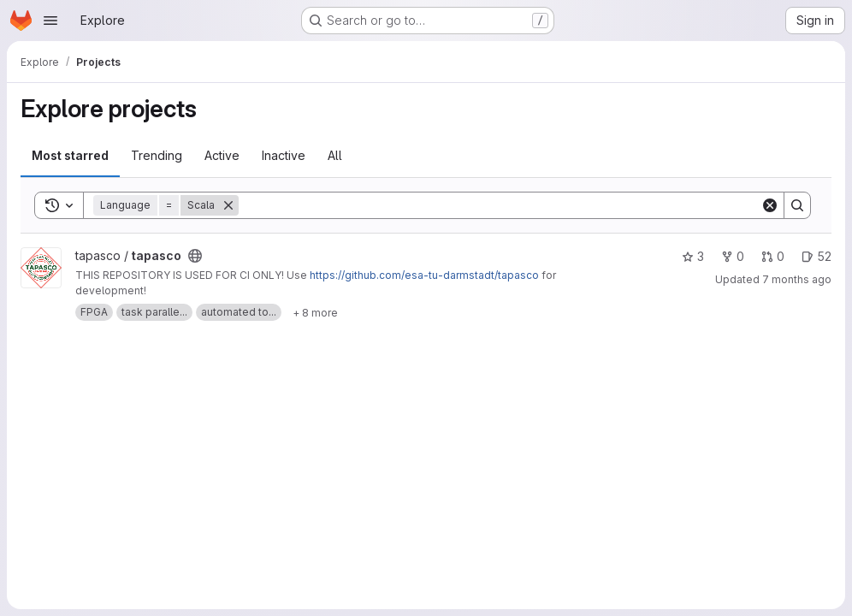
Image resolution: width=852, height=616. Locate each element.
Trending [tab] (157, 155)
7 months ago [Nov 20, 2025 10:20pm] (797, 279)
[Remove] (228, 205)
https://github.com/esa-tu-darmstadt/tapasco (424, 275)
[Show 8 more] (315, 312)
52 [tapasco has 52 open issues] (816, 256)
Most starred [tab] (70, 155)
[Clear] (770, 205)
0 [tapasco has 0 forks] (733, 256)
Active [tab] (222, 155)
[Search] (500, 205)
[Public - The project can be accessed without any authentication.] (195, 256)
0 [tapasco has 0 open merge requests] (773, 256)
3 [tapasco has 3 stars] (693, 256)
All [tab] (335, 155)
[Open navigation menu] (50, 21)
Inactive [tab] (284, 155)
